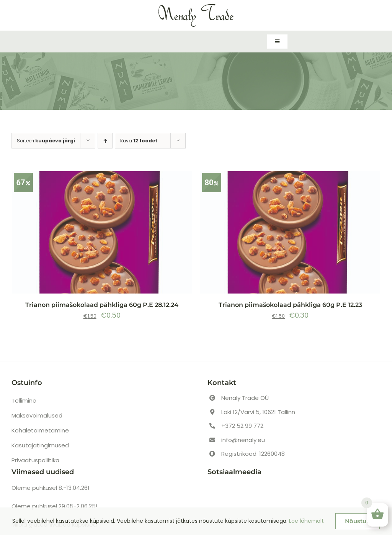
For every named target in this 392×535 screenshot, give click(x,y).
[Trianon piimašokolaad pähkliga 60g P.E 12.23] (290, 232)
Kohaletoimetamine (40, 430)
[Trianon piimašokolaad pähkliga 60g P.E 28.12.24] (102, 232)
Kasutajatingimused (40, 445)
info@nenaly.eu (243, 440)
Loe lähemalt (306, 521)
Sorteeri (46, 141)
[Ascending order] (105, 141)
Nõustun (358, 521)
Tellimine (24, 400)
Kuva (139, 141)
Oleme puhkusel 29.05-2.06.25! (54, 506)
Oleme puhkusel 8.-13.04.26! (50, 488)
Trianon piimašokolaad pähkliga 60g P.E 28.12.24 (102, 305)
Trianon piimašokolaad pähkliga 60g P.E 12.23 (290, 305)
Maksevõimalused (37, 415)
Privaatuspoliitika (35, 460)
